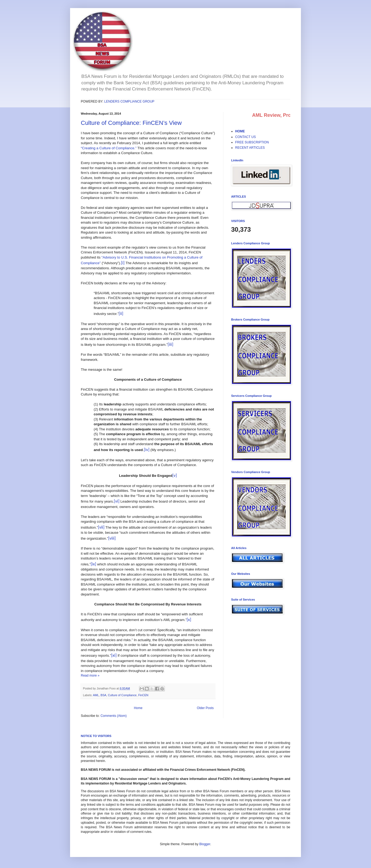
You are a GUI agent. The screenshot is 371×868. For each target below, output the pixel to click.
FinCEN (143, 695)
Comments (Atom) (113, 716)
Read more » (90, 675)
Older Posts (205, 708)
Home (138, 708)
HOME (240, 131)
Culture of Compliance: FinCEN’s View (131, 123)
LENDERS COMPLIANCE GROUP (129, 101)
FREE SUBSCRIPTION (252, 142)
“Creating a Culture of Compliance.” (109, 148)
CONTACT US (245, 137)
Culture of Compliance (122, 695)
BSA (103, 695)
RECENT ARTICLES (250, 148)
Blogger (205, 844)
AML (96, 695)
